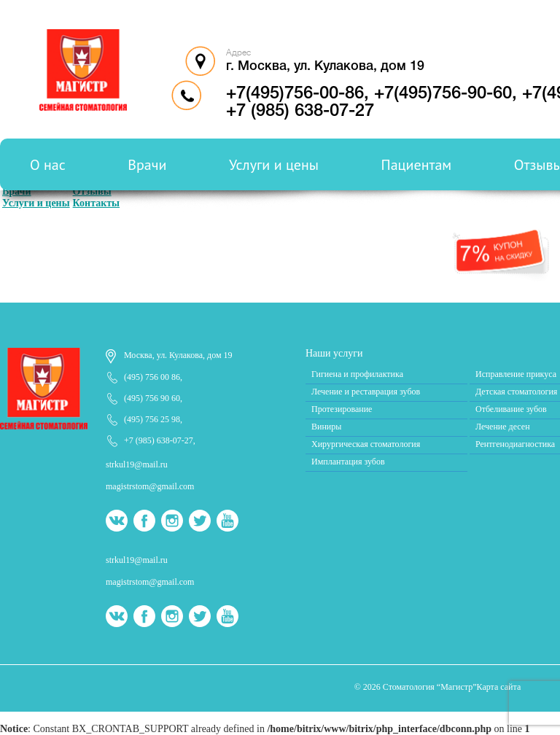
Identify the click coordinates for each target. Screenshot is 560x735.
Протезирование (342, 409)
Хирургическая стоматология (366, 444)
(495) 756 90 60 (152, 398)
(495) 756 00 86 (152, 377)
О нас (48, 165)
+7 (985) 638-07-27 (159, 440)
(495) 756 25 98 (152, 419)
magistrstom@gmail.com (150, 486)
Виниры (326, 427)
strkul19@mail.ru (137, 464)
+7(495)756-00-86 (295, 94)
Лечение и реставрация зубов (366, 392)
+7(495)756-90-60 (443, 94)
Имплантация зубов (348, 462)
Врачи (147, 165)
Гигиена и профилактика (357, 374)
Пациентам (417, 165)
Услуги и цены (274, 165)
